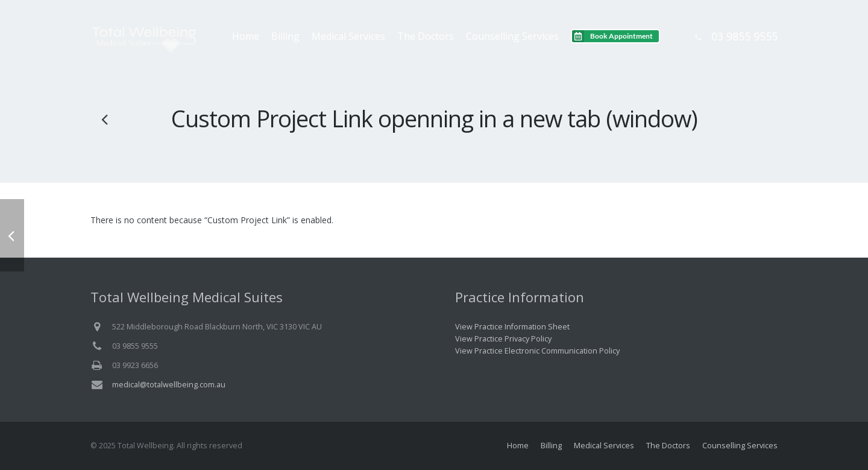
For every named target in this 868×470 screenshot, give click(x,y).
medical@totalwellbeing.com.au (169, 385)
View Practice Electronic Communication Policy (537, 351)
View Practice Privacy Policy (503, 339)
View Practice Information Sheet (512, 327)
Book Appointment (621, 36)
